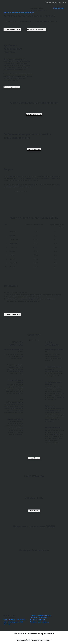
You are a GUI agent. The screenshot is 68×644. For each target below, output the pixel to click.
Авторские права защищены (39, 622)
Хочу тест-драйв (34, 511)
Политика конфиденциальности (41, 616)
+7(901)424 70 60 (58, 8)
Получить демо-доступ (12, 87)
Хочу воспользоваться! (34, 114)
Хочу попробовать (34, 149)
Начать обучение (34, 458)
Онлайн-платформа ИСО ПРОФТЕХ (15, 620)
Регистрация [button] (56, 2)
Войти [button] (64, 2)
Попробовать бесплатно (12, 29)
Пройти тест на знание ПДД (36, 29)
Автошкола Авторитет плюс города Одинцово (19, 13)
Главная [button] (48, 2)
